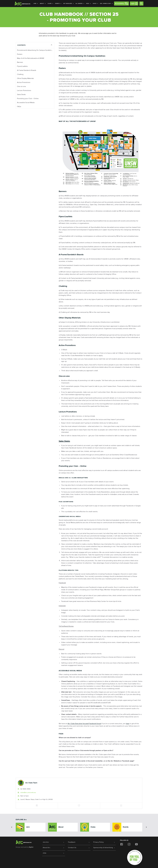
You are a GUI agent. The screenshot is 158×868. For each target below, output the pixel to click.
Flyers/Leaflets (22, 66)
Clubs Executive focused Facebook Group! (84, 724)
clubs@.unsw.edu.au (28, 792)
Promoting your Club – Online (28, 99)
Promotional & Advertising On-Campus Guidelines (35, 50)
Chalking (20, 74)
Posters (20, 54)
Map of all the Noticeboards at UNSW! (31, 58)
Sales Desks (21, 95)
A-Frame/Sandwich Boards (27, 70)
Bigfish (31, 847)
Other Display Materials (25, 78)
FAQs (19, 107)
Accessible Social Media (26, 103)
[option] (31, 827)
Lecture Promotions (24, 91)
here (128, 724)
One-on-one (21, 87)
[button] (12, 827)
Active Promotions (24, 83)
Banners (20, 62)
